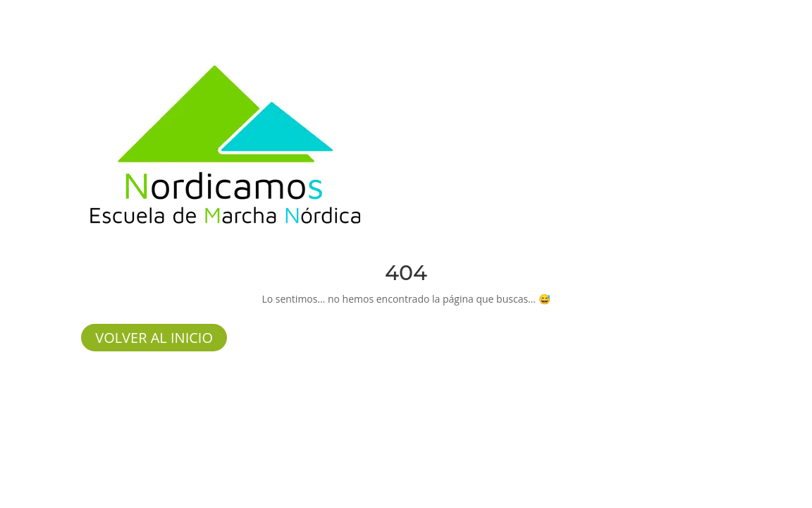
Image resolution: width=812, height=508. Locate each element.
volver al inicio (154, 338)
